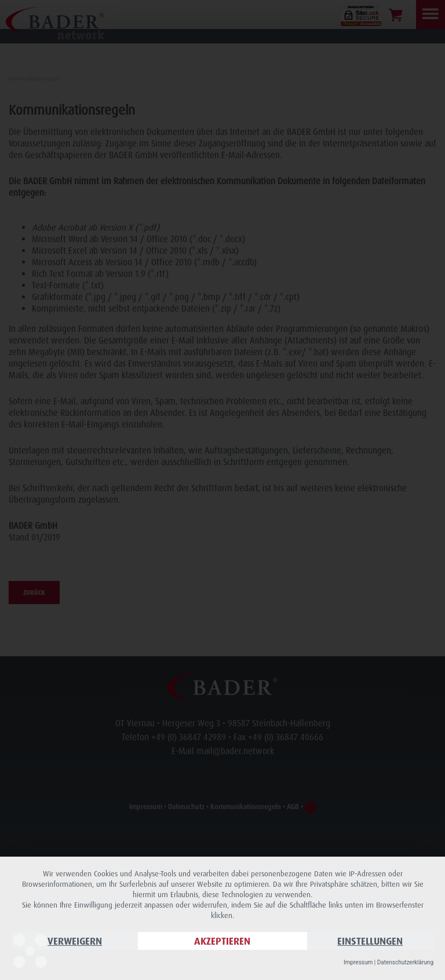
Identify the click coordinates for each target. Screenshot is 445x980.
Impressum (358, 962)
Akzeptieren (222, 941)
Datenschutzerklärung (405, 962)
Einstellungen (370, 941)
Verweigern (75, 941)
